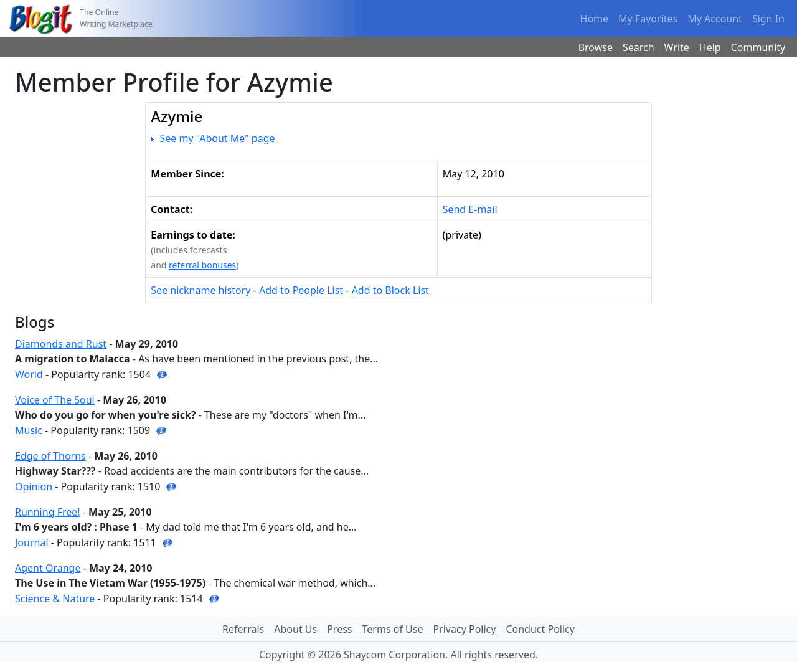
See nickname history (200, 290)
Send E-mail (470, 209)
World (29, 374)
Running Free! (48, 512)
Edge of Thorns (50, 456)
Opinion (34, 486)
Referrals (243, 629)
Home (595, 19)
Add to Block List (390, 290)
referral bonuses (202, 265)
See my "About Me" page (218, 138)
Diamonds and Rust (61, 344)
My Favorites (648, 19)
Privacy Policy (464, 629)
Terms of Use (393, 629)
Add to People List (301, 290)
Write (677, 47)
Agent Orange (48, 568)
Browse (596, 47)
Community (758, 47)
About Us (295, 629)
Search (639, 47)
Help (710, 47)
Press (339, 629)
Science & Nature (55, 599)
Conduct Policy (540, 629)
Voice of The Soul (55, 400)
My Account (715, 19)
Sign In (768, 19)
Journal (32, 542)
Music (29, 430)
